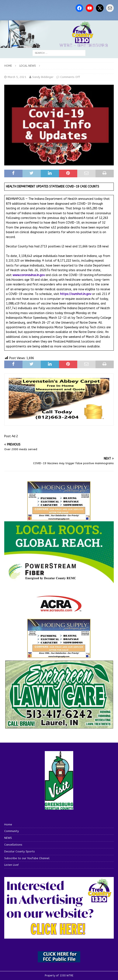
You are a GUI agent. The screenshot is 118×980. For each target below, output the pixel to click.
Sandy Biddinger (43, 77)
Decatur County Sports (20, 851)
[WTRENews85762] (59, 656)
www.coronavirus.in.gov (29, 275)
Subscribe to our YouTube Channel (27, 858)
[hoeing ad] (59, 518)
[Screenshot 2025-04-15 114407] (59, 727)
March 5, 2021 (17, 77)
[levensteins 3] (59, 419)
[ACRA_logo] (59, 609)
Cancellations (13, 845)
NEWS (8, 838)
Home (8, 824)
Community (12, 831)
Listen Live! (11, 865)
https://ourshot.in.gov (76, 294)
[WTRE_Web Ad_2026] (59, 581)
